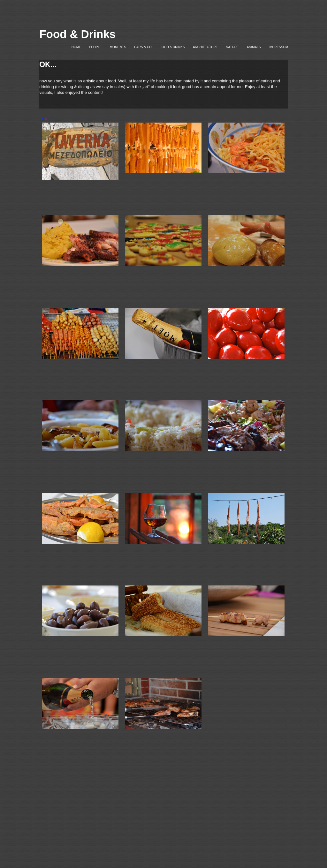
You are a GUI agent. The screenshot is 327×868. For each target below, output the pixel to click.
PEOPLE (95, 47)
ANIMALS (254, 47)
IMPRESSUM (278, 47)
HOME (76, 47)
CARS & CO (143, 47)
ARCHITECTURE (205, 47)
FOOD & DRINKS (172, 47)
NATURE (232, 47)
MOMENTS (118, 47)
